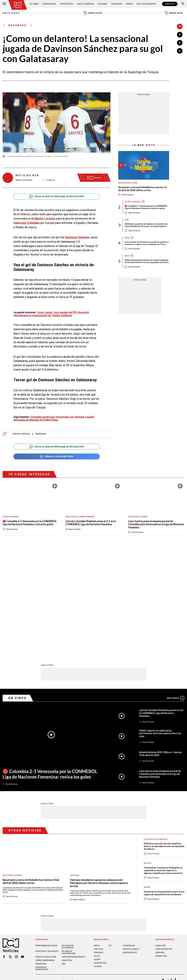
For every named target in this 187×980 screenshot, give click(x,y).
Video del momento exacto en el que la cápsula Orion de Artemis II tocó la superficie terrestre (147, 261)
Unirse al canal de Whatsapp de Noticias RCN (57, 196)
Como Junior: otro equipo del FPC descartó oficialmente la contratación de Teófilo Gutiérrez (51, 314)
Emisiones (11, 13)
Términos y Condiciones (135, 876)
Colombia (34, 4)
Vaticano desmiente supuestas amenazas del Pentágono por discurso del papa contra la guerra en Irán (99, 778)
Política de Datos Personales (87, 876)
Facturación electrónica (68, 842)
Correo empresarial (45, 855)
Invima (147, 782)
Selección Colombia (26, 223)
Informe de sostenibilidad (69, 847)
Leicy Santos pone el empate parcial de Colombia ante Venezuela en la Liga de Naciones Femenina (151, 524)
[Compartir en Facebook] (180, 35)
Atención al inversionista (42, 863)
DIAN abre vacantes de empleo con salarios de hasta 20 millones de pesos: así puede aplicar (146, 225)
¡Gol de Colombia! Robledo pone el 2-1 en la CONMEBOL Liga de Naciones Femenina (91, 523)
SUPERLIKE (160, 848)
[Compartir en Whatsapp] (180, 51)
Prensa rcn (41, 859)
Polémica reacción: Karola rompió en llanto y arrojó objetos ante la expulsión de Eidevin (164, 741)
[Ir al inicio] (18, 5)
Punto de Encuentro (146, 4)
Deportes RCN (67, 4)
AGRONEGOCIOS (130, 848)
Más (176, 593)
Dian (127, 220)
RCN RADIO (99, 848)
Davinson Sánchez (77, 237)
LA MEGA (98, 861)
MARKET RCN (161, 851)
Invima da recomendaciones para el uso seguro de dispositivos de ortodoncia (164, 788)
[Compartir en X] (180, 43)
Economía (102, 4)
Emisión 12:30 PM (93, 13)
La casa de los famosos (156, 734)
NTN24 (97, 841)
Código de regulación (46, 852)
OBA (64, 859)
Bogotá (148, 758)
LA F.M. (97, 851)
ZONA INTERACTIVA (164, 844)
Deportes (18, 25)
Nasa (127, 238)
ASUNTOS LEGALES (131, 844)
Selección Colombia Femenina (80, 517)
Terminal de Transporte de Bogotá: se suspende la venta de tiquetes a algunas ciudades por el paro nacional (163, 765)
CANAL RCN (170, 4)
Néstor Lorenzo (45, 219)
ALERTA (97, 854)
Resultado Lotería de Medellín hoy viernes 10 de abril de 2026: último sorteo (142, 189)
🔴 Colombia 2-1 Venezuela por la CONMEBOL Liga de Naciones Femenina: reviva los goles (146, 207)
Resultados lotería (128, 183)
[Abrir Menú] (4, 4)
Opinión (129, 4)
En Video (18, 593)
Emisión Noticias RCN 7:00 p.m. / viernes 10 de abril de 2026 (160, 649)
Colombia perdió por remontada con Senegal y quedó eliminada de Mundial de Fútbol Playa (54, 419)
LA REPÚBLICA (129, 841)
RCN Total (99, 844)
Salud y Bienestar (85, 4)
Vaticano (75, 770)
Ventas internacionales (73, 852)
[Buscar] (183, 4)
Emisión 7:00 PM (173, 13)
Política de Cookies (112, 876)
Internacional (49, 4)
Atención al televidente (47, 846)
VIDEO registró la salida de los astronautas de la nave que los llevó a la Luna (160, 628)
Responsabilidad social (47, 841)
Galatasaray (41, 434)
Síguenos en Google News (57, 457)
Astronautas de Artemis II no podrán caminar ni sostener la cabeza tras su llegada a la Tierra (146, 243)
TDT (110, 841)
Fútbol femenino (133, 202)
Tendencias (116, 4)
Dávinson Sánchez (21, 434)
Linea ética (67, 855)
